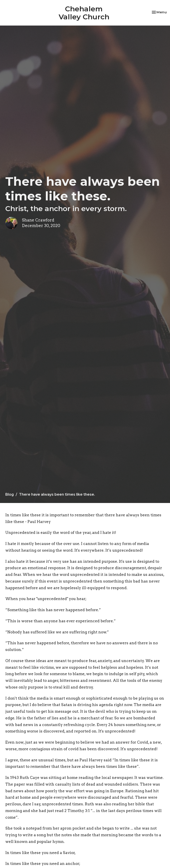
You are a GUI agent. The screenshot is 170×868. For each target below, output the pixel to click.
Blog (10, 494)
